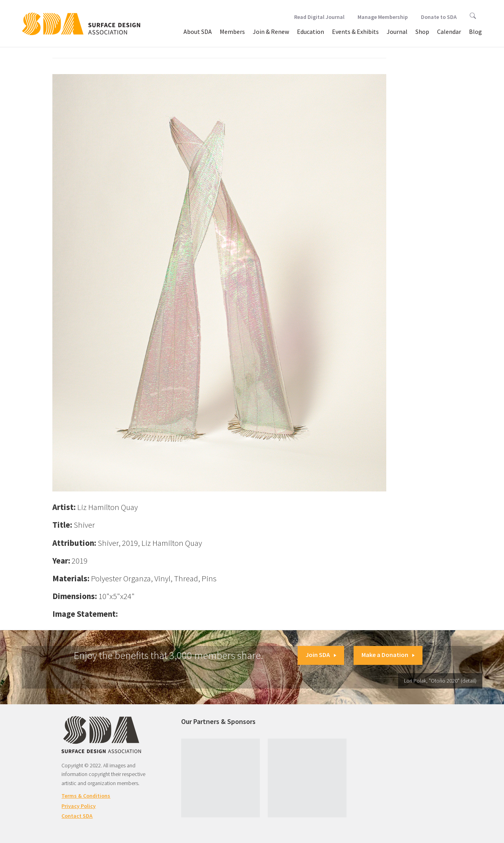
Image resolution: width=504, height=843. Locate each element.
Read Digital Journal (319, 17)
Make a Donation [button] (388, 655)
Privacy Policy (79, 806)
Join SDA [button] (321, 655)
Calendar (449, 32)
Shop (422, 32)
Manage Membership (383, 17)
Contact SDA (77, 816)
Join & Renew (271, 32)
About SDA (198, 32)
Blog (475, 32)
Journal (397, 32)
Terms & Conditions (86, 796)
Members (232, 32)
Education (310, 32)
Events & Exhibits (355, 32)
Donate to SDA (439, 17)
